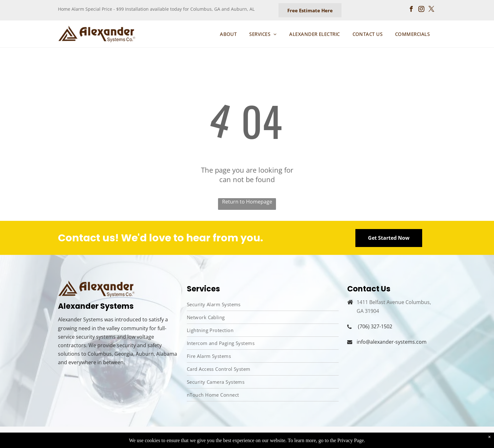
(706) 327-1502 (375, 326)
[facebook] (411, 10)
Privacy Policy (355, 437)
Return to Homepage (247, 202)
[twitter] (432, 10)
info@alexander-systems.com (392, 342)
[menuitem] (228, 34)
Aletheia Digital (220, 437)
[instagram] (422, 10)
